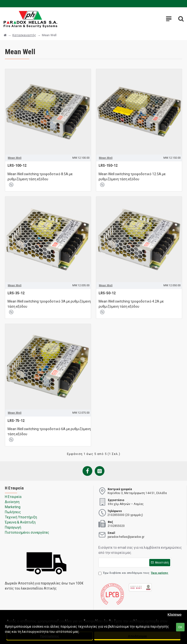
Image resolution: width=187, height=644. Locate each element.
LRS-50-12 (107, 293)
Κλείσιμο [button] (174, 614)
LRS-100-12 (17, 165)
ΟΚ (180, 627)
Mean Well (15, 158)
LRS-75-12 (16, 421)
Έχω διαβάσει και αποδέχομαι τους (134, 573)
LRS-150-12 (108, 165)
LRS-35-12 (16, 293)
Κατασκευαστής (24, 35)
